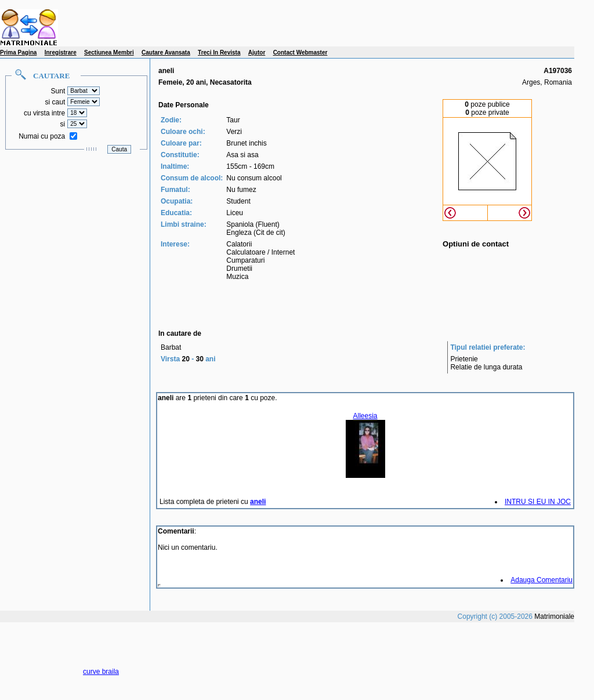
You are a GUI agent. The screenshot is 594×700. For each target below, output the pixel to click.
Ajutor (257, 52)
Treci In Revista (219, 52)
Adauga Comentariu (542, 580)
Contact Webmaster (300, 52)
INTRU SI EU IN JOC (538, 502)
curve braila (101, 672)
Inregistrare (61, 52)
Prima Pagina (18, 52)
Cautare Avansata (166, 52)
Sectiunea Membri (109, 52)
